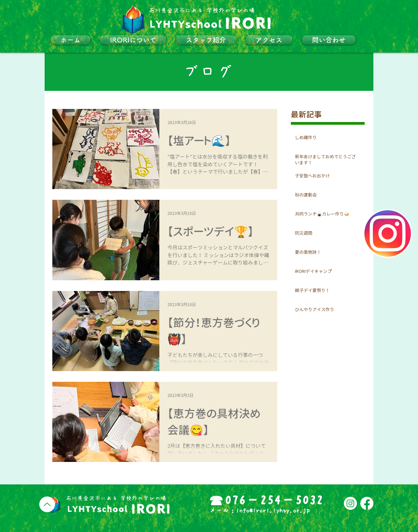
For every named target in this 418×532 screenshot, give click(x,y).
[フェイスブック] (367, 503)
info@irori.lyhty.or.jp (273, 511)
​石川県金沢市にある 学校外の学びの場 (202, 11)
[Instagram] (350, 503)
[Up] (47, 504)
